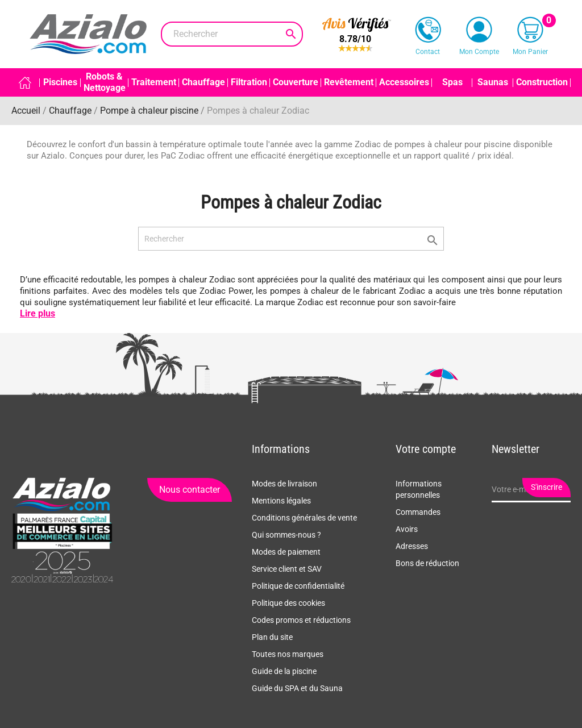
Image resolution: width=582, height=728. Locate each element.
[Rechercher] (232, 34)
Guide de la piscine (284, 671)
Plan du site (272, 637)
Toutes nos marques (288, 654)
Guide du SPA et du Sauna (297, 688)
